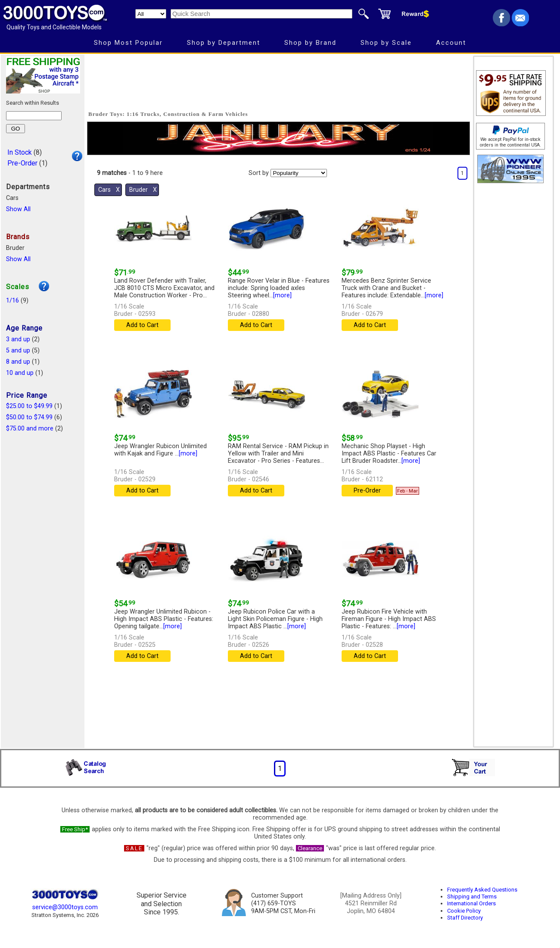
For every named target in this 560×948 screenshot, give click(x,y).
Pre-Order (22, 163)
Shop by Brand (310, 43)
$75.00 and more (30, 429)
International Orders (471, 903)
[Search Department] (151, 14)
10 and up (20, 373)
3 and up (18, 339)
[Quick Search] (261, 14)
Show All (18, 209)
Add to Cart (142, 325)
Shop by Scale (386, 43)
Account (451, 43)
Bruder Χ (143, 190)
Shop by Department (224, 43)
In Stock (20, 152)
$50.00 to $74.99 (29, 417)
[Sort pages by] (299, 173)
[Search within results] (34, 116)
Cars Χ (109, 190)
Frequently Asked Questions (482, 890)
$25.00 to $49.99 (29, 406)
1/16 (12, 301)
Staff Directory (465, 918)
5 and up (18, 351)
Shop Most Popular (128, 43)
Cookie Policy (464, 911)
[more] (282, 295)
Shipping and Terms (472, 897)
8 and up (18, 362)
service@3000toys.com (65, 907)
